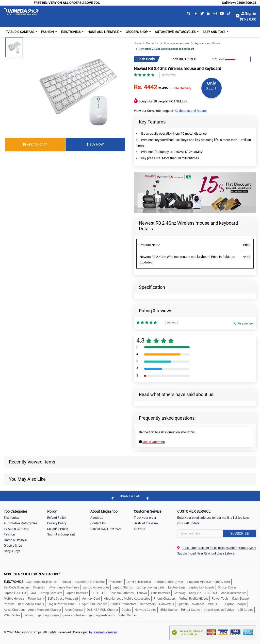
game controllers (74, 615)
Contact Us (98, 523)
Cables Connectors (123, 604)
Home (137, 43)
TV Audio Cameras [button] (20, 32)
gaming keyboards (102, 615)
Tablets (66, 582)
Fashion (9, 534)
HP (104, 593)
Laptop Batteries (77, 593)
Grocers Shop (13, 546)
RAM (33, 593)
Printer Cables (191, 610)
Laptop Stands (123, 587)
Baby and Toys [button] (214, 32)
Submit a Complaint (61, 534)
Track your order (145, 518)
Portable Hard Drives (169, 582)
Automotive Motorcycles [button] (176, 32)
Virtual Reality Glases (194, 599)
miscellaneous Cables (219, 610)
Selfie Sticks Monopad (63, 599)
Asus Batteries (160, 593)
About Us (97, 518)
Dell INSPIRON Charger (102, 610)
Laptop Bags (177, 587)
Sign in (249, 13)
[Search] (217, 533)
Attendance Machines (64, 587)
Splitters (183, 604)
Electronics (152, 43)
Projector (39, 587)
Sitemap (140, 529)
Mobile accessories (233, 593)
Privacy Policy (57, 523)
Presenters (116, 582)
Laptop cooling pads (150, 587)
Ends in (176, 59)
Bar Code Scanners (17, 587)
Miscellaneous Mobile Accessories (127, 599)
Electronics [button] (71, 32)
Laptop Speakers (51, 593)
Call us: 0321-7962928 (106, 529)
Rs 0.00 (250, 19)
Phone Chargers (165, 599)
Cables (126, 610)
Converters (167, 604)
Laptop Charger (236, 604)
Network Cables (145, 610)
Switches (198, 604)
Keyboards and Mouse (207, 43)
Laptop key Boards (202, 587)
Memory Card (91, 599)
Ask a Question (152, 442)
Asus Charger (74, 610)
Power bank (36, 599)
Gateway (180, 593)
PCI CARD (215, 604)
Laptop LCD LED (15, 593)
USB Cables (245, 610)
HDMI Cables (169, 610)
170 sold (218, 59)
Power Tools (220, 599)
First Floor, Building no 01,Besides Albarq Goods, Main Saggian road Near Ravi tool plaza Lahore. (217, 551)
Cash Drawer (241, 599)
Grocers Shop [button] (137, 32)
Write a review (243, 323)
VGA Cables (12, 615)
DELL (95, 593)
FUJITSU (211, 593)
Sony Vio (195, 593)
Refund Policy (57, 518)
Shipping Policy (58, 529)
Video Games (127, 615)
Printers (9, 604)
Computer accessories (176, 43)
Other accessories (139, 582)
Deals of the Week (146, 523)
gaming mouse (48, 615)
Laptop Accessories (96, 587)
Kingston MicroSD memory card (208, 582)
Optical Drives (227, 587)
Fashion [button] (48, 32)
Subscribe (240, 533)
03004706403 (246, 3)
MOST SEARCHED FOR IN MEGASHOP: (32, 574)
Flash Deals (146, 59)
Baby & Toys (12, 551)
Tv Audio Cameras (17, 529)
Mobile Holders (14, 599)
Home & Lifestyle (15, 540)
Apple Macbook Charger (45, 610)
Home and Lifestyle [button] (103, 32)
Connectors (148, 604)
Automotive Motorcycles (20, 523)
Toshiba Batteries (122, 593)
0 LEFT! (212, 88)
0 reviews (169, 75)
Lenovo (142, 593)
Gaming (29, 615)
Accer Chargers (14, 610)
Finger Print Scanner (61, 604)
